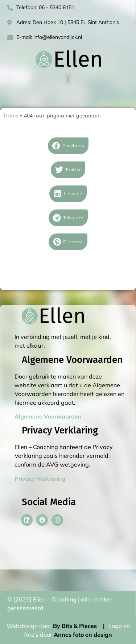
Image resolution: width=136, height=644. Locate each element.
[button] (68, 79)
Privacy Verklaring (40, 479)
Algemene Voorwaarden (48, 416)
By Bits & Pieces (75, 626)
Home (11, 115)
